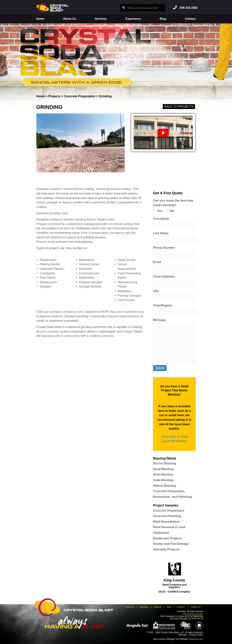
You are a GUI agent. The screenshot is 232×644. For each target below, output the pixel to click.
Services (101, 19)
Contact (190, 19)
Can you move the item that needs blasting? (173, 203)
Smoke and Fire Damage (171, 544)
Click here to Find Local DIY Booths (174, 439)
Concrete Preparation (80, 96)
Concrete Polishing (167, 516)
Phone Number (164, 248)
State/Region (162, 305)
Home (40, 19)
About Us (70, 19)
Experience (133, 19)
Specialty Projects (166, 549)
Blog (163, 19)
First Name (161, 219)
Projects (54, 96)
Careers (181, 607)
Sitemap (182, 635)
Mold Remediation (166, 522)
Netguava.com (196, 639)
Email (157, 262)
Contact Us (195, 607)
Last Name (161, 233)
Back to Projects (179, 107)
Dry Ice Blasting (165, 463)
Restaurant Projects (168, 538)
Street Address (164, 277)
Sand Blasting (163, 469)
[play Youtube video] (163, 133)
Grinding (105, 96)
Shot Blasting (163, 474)
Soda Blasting (163, 480)
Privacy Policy (196, 635)
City (156, 291)
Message (159, 320)
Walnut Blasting (165, 486)
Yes (160, 211)
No (172, 211)
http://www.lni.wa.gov (193, 614)
